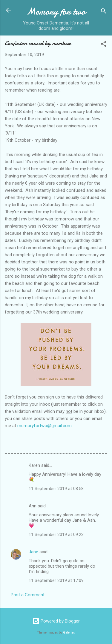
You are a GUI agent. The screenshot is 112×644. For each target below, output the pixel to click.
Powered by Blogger (56, 621)
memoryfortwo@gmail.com (45, 426)
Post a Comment (28, 595)
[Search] (104, 12)
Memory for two (56, 11)
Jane (33, 552)
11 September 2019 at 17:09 (56, 580)
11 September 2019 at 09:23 (56, 535)
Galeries (69, 633)
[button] (104, 45)
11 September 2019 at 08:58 (56, 489)
